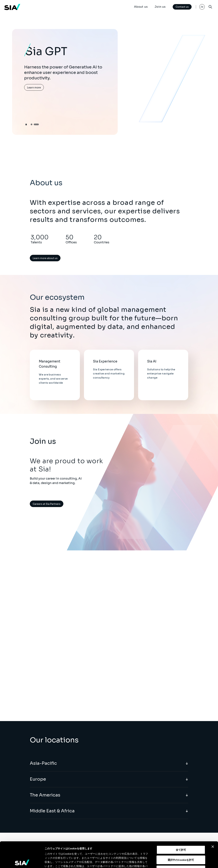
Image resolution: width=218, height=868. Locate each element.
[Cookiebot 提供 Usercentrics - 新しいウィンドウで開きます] (22, 861)
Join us (160, 7)
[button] (32, 124)
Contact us (182, 7)
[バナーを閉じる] (213, 820)
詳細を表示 (164, 861)
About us (141, 7)
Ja (202, 7)
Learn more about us (45, 258)
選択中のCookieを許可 (181, 833)
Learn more (34, 88)
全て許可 (181, 823)
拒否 (181, 843)
